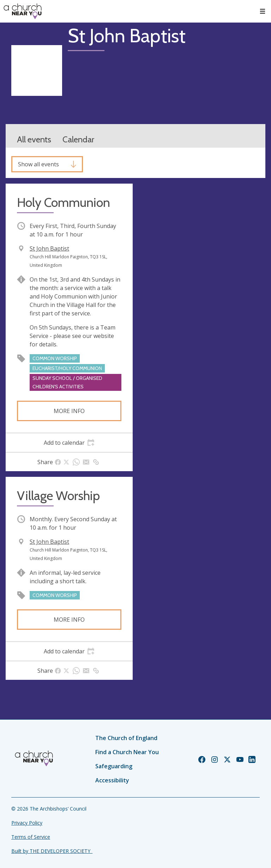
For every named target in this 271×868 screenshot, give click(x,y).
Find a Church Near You (127, 752)
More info (69, 411)
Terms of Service (31, 837)
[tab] (69, 443)
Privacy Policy (27, 823)
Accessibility (112, 780)
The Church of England (126, 738)
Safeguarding (114, 766)
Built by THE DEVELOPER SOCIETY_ (52, 851)
